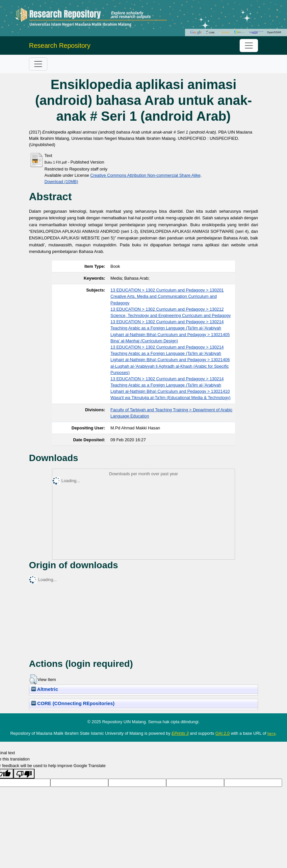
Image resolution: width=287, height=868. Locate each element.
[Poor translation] (24, 773)
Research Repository (60, 46)
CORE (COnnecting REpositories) (73, 703)
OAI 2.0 (222, 733)
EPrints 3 (180, 733)
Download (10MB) (61, 182)
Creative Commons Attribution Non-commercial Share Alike (145, 175)
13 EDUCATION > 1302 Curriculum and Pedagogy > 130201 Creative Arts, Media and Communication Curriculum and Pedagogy (167, 296)
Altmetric (45, 689)
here (271, 733)
